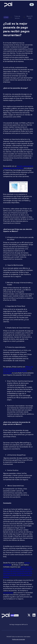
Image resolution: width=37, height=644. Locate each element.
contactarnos (8, 593)
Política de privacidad (18, 639)
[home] (10, 5)
